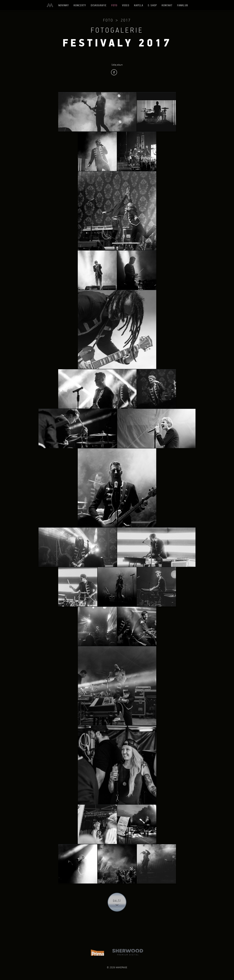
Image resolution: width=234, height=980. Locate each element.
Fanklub (183, 5)
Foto (114, 5)
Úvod (50, 5)
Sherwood (128, 952)
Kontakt (167, 5)
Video (126, 5)
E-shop (152, 5)
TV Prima (97, 952)
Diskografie (99, 5)
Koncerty (80, 5)
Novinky (64, 5)
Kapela (139, 5)
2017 (126, 20)
